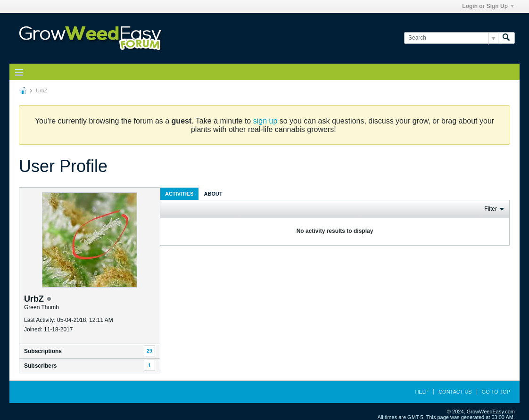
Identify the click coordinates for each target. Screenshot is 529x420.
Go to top (496, 392)
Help (422, 392)
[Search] (451, 38)
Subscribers (40, 366)
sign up (265, 121)
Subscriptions (43, 351)
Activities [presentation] (179, 194)
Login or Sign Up (488, 6)
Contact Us (455, 392)
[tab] (179, 194)
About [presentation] (213, 194)
